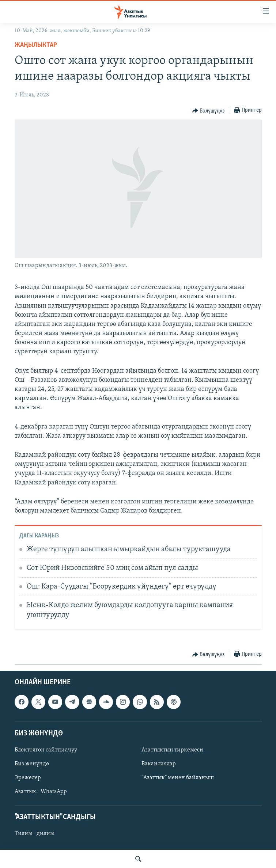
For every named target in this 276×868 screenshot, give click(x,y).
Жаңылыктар (36, 45)
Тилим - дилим (34, 834)
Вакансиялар (159, 764)
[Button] (209, 111)
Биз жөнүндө (32, 764)
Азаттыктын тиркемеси (172, 750)
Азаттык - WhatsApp (41, 792)
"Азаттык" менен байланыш (178, 778)
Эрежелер (28, 778)
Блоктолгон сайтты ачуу (46, 750)
